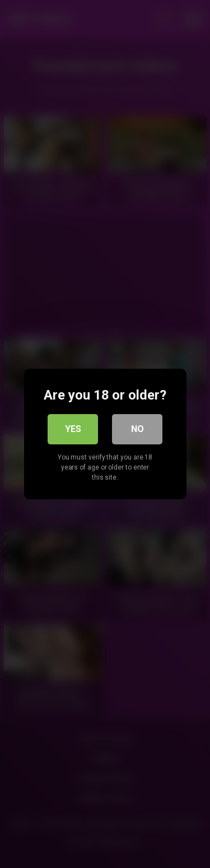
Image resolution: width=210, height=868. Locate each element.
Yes (73, 429)
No (137, 429)
